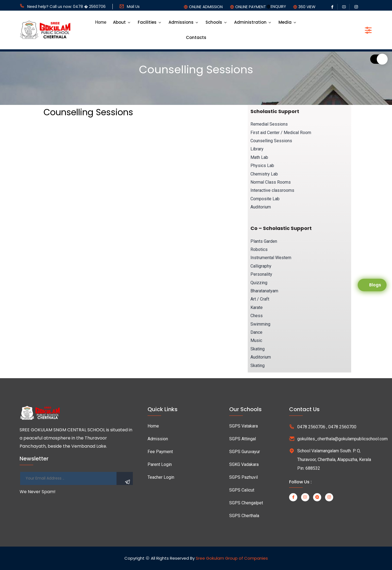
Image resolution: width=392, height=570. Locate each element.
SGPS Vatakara (244, 426)
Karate (257, 307)
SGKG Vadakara (244, 464)
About (119, 22)
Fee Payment (160, 452)
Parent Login (160, 464)
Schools (214, 22)
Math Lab (259, 157)
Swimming (260, 324)
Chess (257, 316)
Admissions (181, 22)
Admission (158, 439)
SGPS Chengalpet (246, 503)
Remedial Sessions (269, 124)
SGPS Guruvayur (245, 452)
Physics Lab (262, 166)
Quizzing (259, 283)
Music (256, 340)
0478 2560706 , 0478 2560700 (327, 427)
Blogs (375, 285)
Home (101, 22)
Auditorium (261, 207)
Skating (258, 349)
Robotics (259, 249)
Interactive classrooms (272, 190)
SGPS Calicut (242, 490)
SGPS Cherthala (244, 516)
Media (285, 22)
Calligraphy (261, 266)
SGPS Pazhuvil (244, 477)
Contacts (196, 37)
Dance (256, 332)
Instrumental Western (271, 258)
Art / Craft (260, 299)
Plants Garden (264, 241)
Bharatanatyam (264, 291)
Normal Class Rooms (271, 182)
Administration (250, 22)
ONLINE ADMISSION (206, 7)
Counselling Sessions (271, 141)
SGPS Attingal (243, 439)
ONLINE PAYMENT (251, 7)
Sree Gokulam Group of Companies (232, 558)
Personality (261, 274)
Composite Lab (265, 199)
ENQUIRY (278, 7)
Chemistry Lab (264, 174)
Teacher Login (161, 477)
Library (257, 149)
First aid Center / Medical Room (281, 133)
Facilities (147, 22)
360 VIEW (307, 7)
